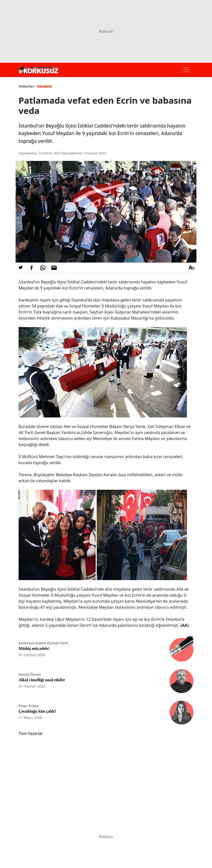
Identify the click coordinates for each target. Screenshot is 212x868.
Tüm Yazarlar (31, 733)
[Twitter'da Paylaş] (21, 268)
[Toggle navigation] (186, 70)
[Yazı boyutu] (191, 268)
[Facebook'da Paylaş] (32, 268)
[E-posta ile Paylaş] (54, 268)
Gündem (45, 86)
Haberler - (27, 86)
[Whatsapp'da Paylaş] (43, 268)
